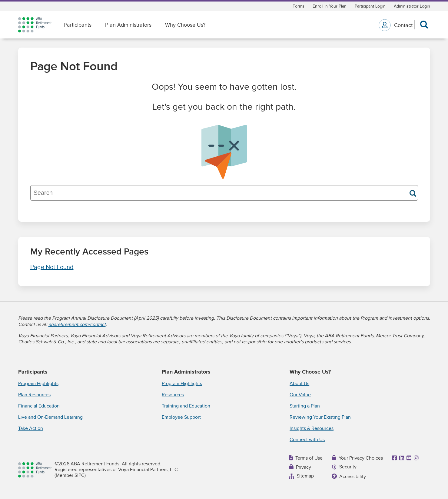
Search (413, 193)
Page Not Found (52, 267)
